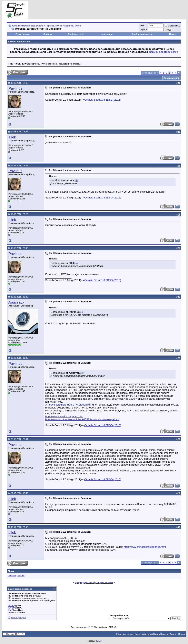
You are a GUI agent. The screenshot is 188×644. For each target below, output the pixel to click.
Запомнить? (173, 26)
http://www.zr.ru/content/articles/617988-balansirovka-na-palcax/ (82, 419)
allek (12, 137)
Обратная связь (124, 634)
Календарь (107, 34)
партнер (21, 576)
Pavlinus (15, 88)
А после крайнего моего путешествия (68, 405)
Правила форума (17, 617)
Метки (11, 571)
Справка (48, 34)
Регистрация (22, 34)
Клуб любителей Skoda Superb (28, 26)
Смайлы (13, 608)
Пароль (143, 29)
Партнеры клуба (54, 26)
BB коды (13, 605)
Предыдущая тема (84, 582)
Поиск (172, 34)
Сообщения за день (142, 34)
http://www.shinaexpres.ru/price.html (145, 547)
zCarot (99, 641)
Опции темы (170, 78)
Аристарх (16, 302)
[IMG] (11, 610)
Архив (173, 634)
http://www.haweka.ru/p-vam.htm (64, 416)
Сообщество (76, 34)
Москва (12, 576)
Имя (142, 25)
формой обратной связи (163, 52)
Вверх (182, 634)
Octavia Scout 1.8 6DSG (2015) (103, 100)
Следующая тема (104, 582)
